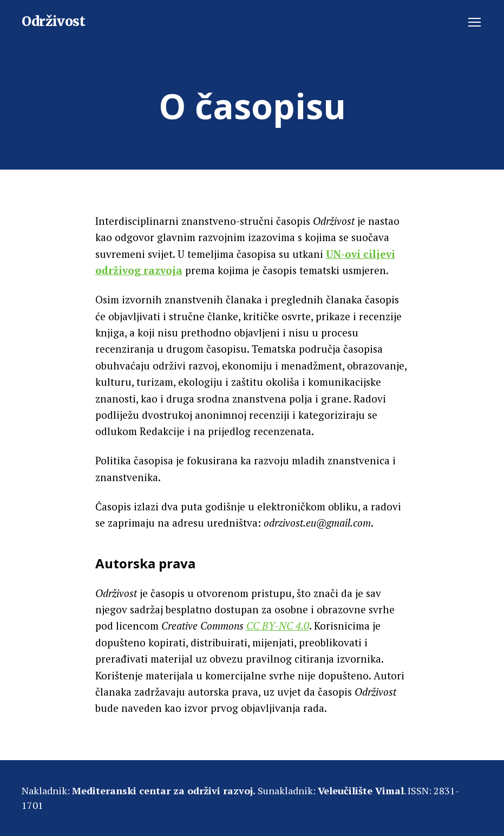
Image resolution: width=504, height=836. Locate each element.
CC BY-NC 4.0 (278, 626)
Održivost (54, 22)
